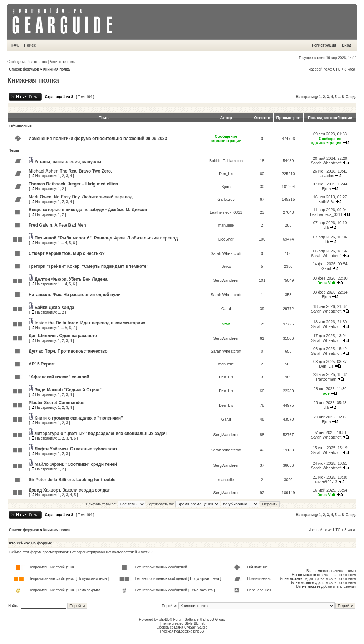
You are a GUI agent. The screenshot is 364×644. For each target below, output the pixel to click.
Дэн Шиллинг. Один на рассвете (63, 336)
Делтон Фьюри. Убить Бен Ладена (71, 279)
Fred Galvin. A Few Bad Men (57, 225)
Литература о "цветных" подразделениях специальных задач (101, 434)
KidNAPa (326, 202)
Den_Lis (226, 174)
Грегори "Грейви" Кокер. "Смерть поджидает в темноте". (89, 266)
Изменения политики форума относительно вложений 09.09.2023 (98, 139)
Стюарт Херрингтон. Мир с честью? (67, 253)
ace (326, 393)
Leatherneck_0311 (226, 212)
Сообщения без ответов (27, 62)
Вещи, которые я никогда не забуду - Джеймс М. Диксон (88, 210)
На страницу (307, 97)
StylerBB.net (195, 623)
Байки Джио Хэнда (55, 308)
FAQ (16, 45)
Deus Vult (326, 283)
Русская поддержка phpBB (182, 631)
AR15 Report (42, 364)
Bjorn (226, 187)
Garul (326, 268)
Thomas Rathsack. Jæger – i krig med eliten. (74, 184)
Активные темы (63, 62)
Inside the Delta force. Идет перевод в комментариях (90, 323)
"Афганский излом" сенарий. (60, 377)
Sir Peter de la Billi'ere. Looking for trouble (72, 480)
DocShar (226, 239)
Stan (226, 324)
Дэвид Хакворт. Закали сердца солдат (69, 490)
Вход (347, 45)
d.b (326, 227)
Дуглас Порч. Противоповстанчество (68, 351)
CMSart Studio (196, 627)
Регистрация (324, 45)
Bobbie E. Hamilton (226, 161)
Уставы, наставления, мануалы (68, 162)
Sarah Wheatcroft (326, 163)
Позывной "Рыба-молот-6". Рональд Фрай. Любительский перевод (106, 238)
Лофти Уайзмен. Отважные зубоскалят (76, 449)
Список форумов (24, 69)
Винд (226, 266)
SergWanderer (226, 280)
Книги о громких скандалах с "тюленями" (79, 418)
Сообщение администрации (226, 139)
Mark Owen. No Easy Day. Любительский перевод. (81, 197)
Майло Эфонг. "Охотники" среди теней (76, 464)
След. (351, 97)
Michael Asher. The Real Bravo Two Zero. (70, 171)
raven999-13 (326, 482)
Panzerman (326, 379)
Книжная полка (56, 69)
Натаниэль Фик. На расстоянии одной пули (75, 295)
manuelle (226, 225)
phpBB (164, 619)
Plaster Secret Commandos (56, 403)
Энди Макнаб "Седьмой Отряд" (68, 390)
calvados (326, 176)
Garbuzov (226, 199)
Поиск (30, 45)
